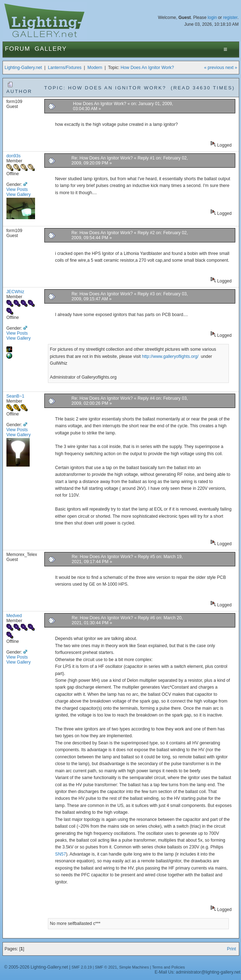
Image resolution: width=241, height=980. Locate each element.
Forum (18, 49)
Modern (95, 68)
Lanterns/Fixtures (65, 68)
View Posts (17, 189)
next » (231, 68)
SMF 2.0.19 (82, 967)
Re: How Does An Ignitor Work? (102, 158)
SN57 (60, 854)
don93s (14, 156)
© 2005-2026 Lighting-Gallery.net (36, 967)
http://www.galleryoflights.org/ (171, 356)
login (212, 18)
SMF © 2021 (106, 967)
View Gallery (19, 194)
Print (232, 949)
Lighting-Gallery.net (23, 68)
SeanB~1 (15, 396)
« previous (214, 68)
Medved (14, 616)
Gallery (51, 49)
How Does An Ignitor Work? (147, 68)
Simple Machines (134, 967)
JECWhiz (15, 292)
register (230, 18)
